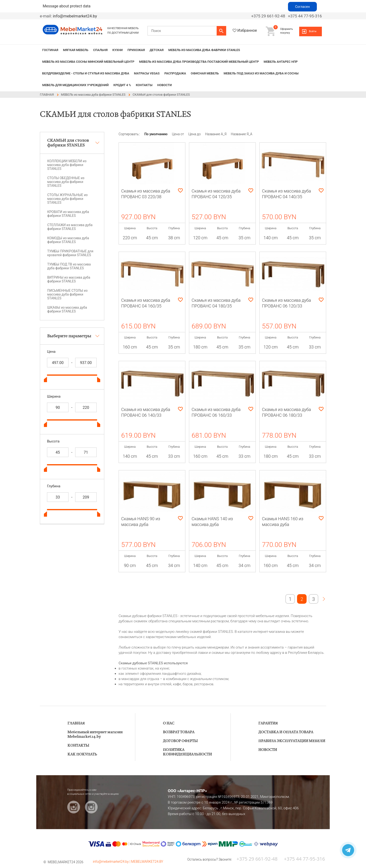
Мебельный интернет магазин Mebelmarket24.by (95, 734)
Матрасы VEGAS (147, 73)
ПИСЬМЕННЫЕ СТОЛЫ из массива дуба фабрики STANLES (67, 294)
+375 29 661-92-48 (268, 16)
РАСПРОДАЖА (175, 73)
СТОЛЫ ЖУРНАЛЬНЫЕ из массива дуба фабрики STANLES (67, 199)
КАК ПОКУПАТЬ (82, 754)
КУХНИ (118, 50)
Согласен (302, 7)
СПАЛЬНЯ (100, 50)
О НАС (169, 723)
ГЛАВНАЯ (76, 723)
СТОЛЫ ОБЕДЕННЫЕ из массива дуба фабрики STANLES (66, 182)
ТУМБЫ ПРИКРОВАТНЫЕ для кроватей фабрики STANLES (70, 253)
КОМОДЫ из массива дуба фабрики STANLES (68, 240)
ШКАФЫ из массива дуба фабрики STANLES (67, 309)
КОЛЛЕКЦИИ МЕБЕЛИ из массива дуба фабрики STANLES (67, 165)
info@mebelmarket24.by (75, 16)
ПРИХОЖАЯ (136, 50)
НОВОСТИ (165, 85)
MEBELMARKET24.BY (147, 862)
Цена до (195, 134)
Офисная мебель (205, 73)
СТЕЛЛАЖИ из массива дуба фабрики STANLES (70, 227)
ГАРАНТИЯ (268, 723)
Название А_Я (216, 134)
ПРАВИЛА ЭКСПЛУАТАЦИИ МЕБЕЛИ (292, 741)
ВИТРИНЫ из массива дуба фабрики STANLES (69, 279)
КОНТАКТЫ (144, 85)
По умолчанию (156, 134)
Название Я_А (242, 134)
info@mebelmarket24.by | (112, 862)
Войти (313, 31)
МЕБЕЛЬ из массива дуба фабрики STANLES (204, 50)
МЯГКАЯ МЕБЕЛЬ (76, 50)
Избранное (247, 30)
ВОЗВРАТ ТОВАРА (179, 732)
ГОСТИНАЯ (50, 50)
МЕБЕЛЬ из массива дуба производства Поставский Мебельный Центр (199, 62)
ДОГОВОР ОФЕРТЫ (180, 741)
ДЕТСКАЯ (157, 50)
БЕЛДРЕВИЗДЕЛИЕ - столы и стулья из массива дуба (86, 73)
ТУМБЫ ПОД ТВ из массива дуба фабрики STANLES (69, 266)
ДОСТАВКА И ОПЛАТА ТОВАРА (286, 732)
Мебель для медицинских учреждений (75, 85)
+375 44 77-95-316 (305, 16)
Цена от (178, 134)
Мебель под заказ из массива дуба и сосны (261, 73)
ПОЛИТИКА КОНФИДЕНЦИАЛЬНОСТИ (187, 752)
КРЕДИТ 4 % (122, 85)
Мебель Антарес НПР (281, 62)
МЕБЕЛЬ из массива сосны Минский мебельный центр (88, 62)
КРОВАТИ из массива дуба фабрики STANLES (68, 214)
